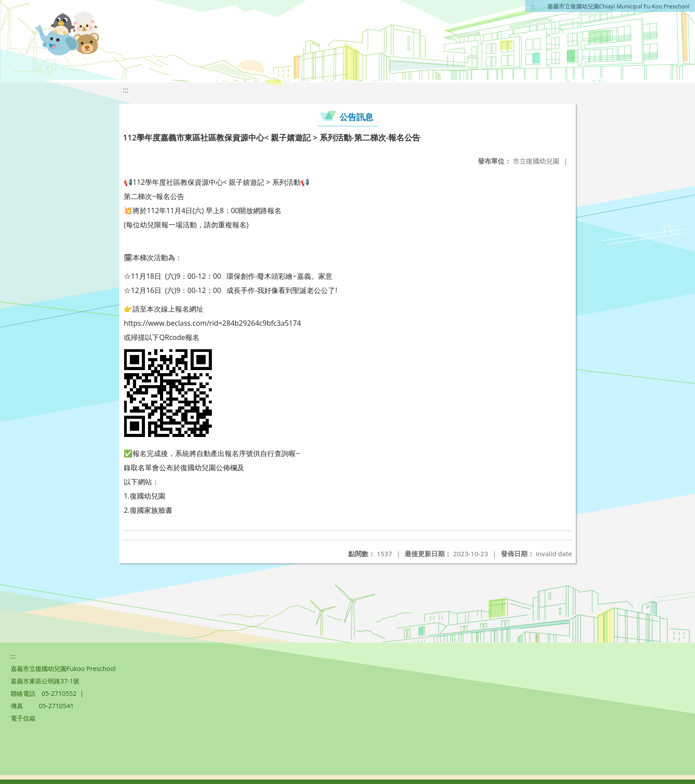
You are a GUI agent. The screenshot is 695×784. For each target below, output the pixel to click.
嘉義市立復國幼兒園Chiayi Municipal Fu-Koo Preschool (619, 6)
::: (533, 6)
